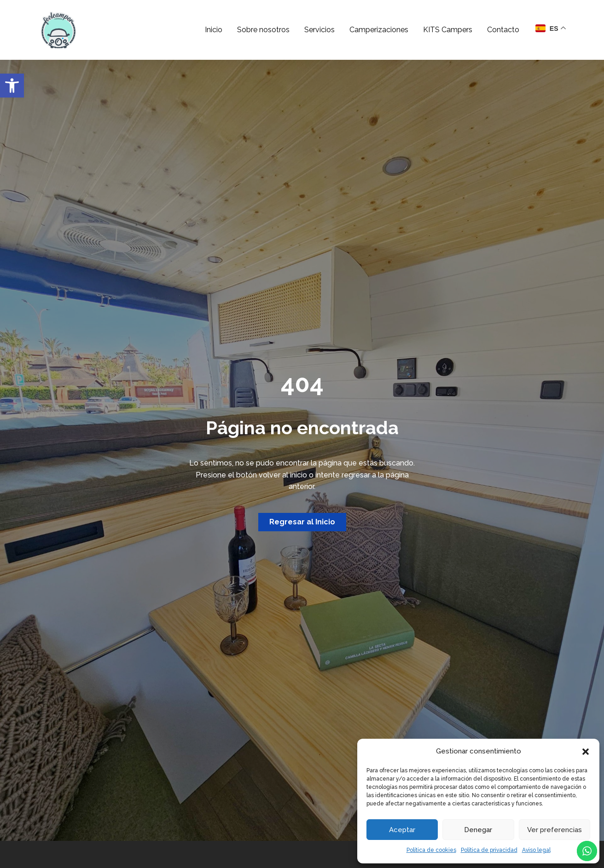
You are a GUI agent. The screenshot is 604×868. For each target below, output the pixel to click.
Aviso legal (536, 850)
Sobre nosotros (263, 30)
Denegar (478, 830)
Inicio (214, 30)
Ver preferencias (555, 830)
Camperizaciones (379, 30)
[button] (12, 86)
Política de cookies (431, 850)
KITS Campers (448, 30)
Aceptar (402, 830)
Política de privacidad (489, 850)
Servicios (319, 30)
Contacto (503, 30)
